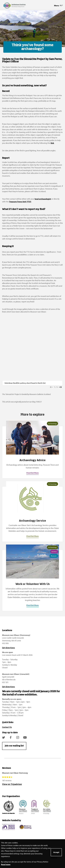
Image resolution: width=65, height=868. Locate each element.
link (52, 143)
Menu (58, 6)
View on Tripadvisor (12, 783)
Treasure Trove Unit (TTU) (20, 202)
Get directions (8, 647)
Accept (56, 852)
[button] (51, 386)
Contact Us (7, 726)
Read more (6, 864)
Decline (54, 858)
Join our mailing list (14, 745)
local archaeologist (43, 199)
